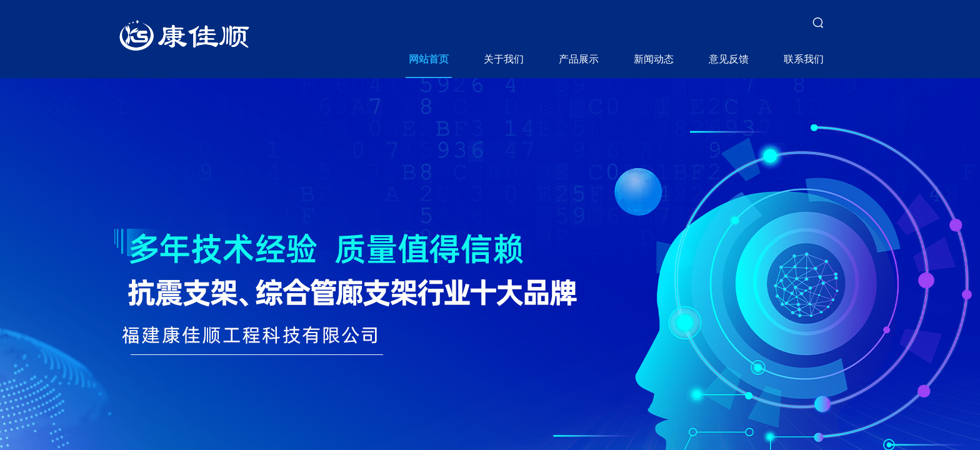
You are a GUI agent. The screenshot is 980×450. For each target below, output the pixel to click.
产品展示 (579, 59)
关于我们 (504, 59)
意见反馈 (729, 59)
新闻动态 (654, 59)
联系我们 (804, 59)
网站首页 (429, 59)
